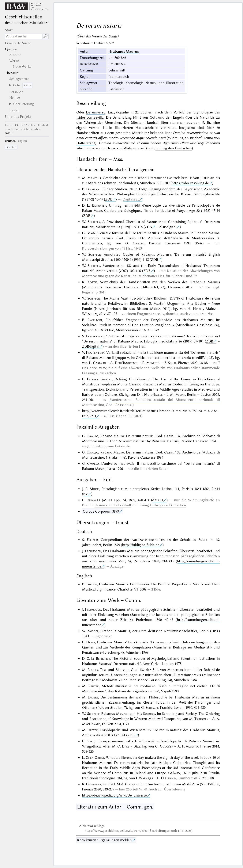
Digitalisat (131, 199)
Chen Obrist (95, 757)
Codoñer (166, 746)
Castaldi (99, 363)
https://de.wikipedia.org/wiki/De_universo (114, 795)
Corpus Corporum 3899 (101, 511)
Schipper (94, 222)
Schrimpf (152, 707)
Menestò (153, 363)
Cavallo (138, 243)
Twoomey (201, 719)
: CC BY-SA (16, 125)
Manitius (94, 178)
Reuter (93, 670)
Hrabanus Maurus (124, 51)
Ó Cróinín (169, 778)
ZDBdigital (168, 227)
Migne (95, 489)
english (22, 141)
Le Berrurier (97, 205)
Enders (93, 697)
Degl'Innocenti (126, 363)
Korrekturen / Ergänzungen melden (104, 840)
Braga (91, 233)
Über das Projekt (18, 117)
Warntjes (146, 778)
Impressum (13, 129)
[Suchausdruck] (24, 36)
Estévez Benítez (99, 379)
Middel (93, 631)
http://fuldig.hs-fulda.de (141, 545)
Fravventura (95, 336)
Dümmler (93, 500)
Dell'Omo (107, 330)
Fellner (92, 540)
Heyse (91, 642)
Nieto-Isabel (153, 394)
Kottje (92, 282)
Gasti (91, 741)
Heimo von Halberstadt (113, 505)
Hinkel (198, 309)
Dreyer (93, 730)
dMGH (158, 500)
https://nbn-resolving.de (190, 183)
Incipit (14, 110)
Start (9, 30)
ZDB (109, 199)
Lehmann (93, 189)
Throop (91, 584)
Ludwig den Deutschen (174, 148)
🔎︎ (45, 36)
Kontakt (43, 125)
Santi (172, 363)
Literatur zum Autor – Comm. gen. (115, 807)
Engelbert (95, 320)
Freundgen (93, 551)
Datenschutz (30, 129)
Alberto (192, 746)
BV (86, 494)
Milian (180, 394)
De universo (96, 112)
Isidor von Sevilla (90, 117)
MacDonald (91, 724)
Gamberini (93, 784)
